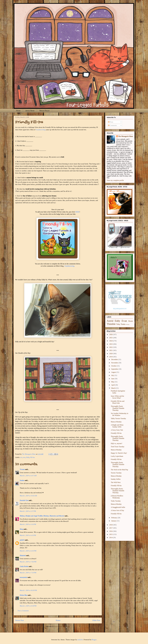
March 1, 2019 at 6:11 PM (28, 535)
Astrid (110, 321)
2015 (111, 534)
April (113, 385)
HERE (77, 212)
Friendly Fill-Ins (116, 433)
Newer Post (20, 620)
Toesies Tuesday (116, 473)
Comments (112, 125)
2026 (111, 334)
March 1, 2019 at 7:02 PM (28, 562)
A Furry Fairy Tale (117, 430)
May (113, 382)
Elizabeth (23, 556)
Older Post (96, 620)
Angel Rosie (30, 111)
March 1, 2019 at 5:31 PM (28, 524)
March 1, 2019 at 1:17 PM (28, 511)
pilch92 (22, 540)
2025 (111, 338)
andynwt (80, 640)
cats (24, 457)
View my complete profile (115, 180)
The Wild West (116, 482)
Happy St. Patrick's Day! (119, 453)
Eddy (28, 457)
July (113, 375)
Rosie (131, 321)
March (114, 388)
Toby (118, 324)
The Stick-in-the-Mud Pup (119, 470)
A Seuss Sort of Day (117, 510)
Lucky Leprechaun (117, 456)
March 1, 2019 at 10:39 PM (28, 590)
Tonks (123, 324)
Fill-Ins (32, 457)
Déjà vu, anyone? (116, 443)
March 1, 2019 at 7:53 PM (28, 573)
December (115, 359)
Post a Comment (23, 611)
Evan (124, 321)
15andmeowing (41, 130)
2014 (111, 538)
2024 (111, 341)
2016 (111, 531)
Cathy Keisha (24, 566)
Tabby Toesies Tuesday (118, 418)
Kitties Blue (24, 595)
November (115, 363)
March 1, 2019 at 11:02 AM (28, 496)
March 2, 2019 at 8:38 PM (28, 606)
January (114, 521)
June (113, 379)
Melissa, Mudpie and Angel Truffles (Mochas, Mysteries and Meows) (42, 516)
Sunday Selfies (116, 479)
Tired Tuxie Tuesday (118, 447)
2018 (111, 525)
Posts (111, 122)
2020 (111, 354)
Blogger (94, 640)
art (21, 457)
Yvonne (22, 469)
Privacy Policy (44, 111)
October (114, 366)
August (114, 372)
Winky (128, 324)
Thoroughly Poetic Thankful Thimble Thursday (118, 408)
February (114, 518)
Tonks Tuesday (116, 501)
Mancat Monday (116, 422)
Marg (22, 529)
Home (18, 111)
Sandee (22, 480)
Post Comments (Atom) (62, 627)
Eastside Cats (24, 500)
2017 (111, 528)
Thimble (111, 324)
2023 (111, 344)
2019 (111, 357)
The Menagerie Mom (126, 136)
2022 (111, 347)
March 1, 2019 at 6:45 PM (28, 551)
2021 (111, 350)
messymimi (24, 577)
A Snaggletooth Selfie (118, 507)
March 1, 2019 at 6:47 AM (28, 476)
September (115, 369)
